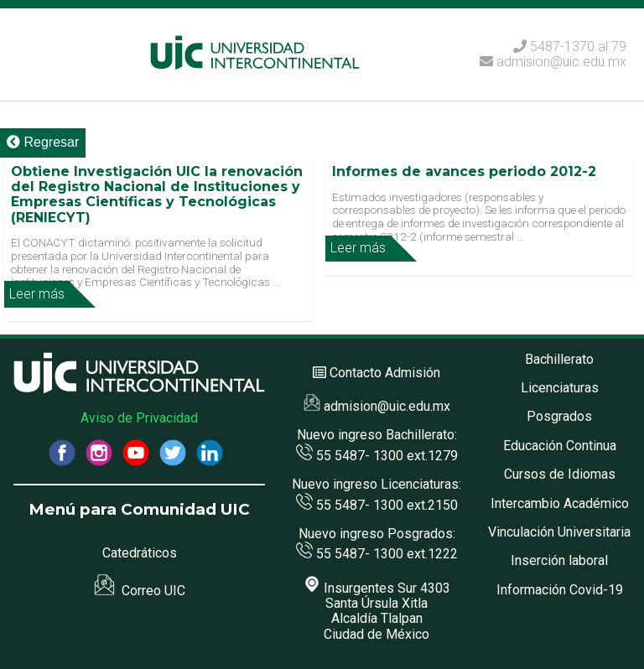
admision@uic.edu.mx (553, 62)
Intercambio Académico (560, 503)
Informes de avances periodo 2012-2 (464, 171)
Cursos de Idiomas (560, 474)
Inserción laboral (559, 560)
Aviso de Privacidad (139, 418)
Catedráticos (140, 553)
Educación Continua (560, 446)
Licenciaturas (560, 388)
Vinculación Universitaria (559, 532)
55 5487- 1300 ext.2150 (377, 505)
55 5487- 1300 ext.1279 (377, 456)
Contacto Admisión (385, 373)
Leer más (37, 294)
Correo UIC (140, 591)
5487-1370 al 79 (578, 47)
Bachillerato (559, 359)
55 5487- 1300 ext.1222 (377, 554)
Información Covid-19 (560, 590)
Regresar (43, 142)
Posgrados (559, 416)
